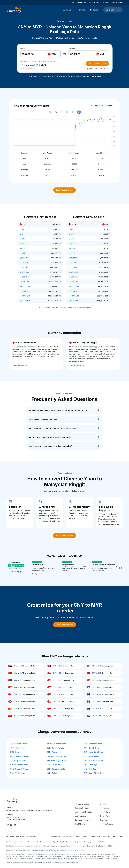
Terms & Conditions (81, 837)
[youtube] (15, 825)
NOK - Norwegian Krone (57, 761)
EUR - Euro (15, 752)
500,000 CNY (25, 296)
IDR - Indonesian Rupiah (57, 756)
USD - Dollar (52, 773)
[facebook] (8, 825)
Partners (104, 820)
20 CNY (23, 239)
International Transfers (84, 812)
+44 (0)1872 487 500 (14, 817)
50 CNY (23, 244)
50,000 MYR (73, 282)
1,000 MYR (73, 258)
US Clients (105, 2)
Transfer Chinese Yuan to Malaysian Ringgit (75, 307)
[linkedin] (11, 825)
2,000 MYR (73, 263)
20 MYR (71, 239)
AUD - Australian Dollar (56, 744)
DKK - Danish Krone (92, 748)
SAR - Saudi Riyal (91, 765)
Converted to (73, 48)
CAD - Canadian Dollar (93, 744)
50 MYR (71, 244)
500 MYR (72, 253)
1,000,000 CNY (26, 301)
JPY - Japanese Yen (19, 761)
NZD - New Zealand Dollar (94, 761)
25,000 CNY (24, 277)
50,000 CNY (24, 282)
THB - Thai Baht (90, 769)
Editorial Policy (96, 837)
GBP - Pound (52, 752)
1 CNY (22, 229)
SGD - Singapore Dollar (56, 769)
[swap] (65, 54)
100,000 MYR (74, 286)
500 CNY (23, 253)
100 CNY (23, 248)
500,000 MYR (74, 296)
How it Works (105, 816)
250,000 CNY (25, 291)
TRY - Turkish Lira (18, 773)
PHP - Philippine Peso (19, 765)
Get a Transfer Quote (97, 64)
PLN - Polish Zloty (54, 765)
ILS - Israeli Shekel (91, 756)
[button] (68, 10)
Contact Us (105, 808)
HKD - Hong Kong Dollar (93, 752)
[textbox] (53, 54)
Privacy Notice (55, 837)
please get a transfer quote (91, 76)
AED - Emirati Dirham (19, 744)
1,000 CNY (24, 258)
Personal (82, 10)
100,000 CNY (25, 286)
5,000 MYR (73, 267)
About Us (104, 804)
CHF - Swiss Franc (18, 748)
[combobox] (53, 54)
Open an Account (113, 10)
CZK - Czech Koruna (55, 748)
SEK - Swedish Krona (19, 769)
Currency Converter (64, 21)
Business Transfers (82, 808)
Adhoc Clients (118, 837)
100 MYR (72, 248)
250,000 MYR (74, 291)
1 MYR (71, 229)
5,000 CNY (24, 267)
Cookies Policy (67, 837)
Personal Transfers (82, 804)
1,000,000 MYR (75, 301)
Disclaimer (107, 837)
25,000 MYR (73, 277)
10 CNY (22, 234)
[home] (12, 800)
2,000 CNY (24, 263)
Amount (23, 48)
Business (94, 10)
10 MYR (71, 234)
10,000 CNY (24, 272)
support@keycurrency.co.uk (16, 819)
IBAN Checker (80, 824)
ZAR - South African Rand (94, 773)
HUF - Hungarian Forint (20, 756)
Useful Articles (94, 2)
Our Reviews (105, 812)
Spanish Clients (117, 2)
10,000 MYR (73, 272)
